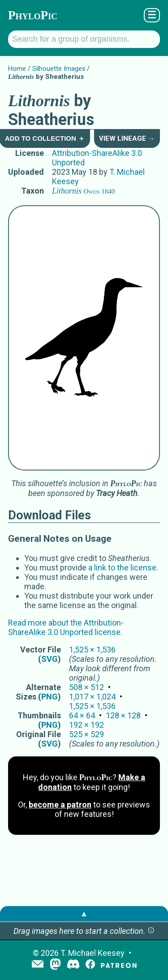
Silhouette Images (59, 69)
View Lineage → (127, 138)
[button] (151, 931)
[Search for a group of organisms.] (84, 39)
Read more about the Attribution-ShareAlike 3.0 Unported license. (66, 627)
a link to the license (122, 568)
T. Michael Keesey (93, 953)
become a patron (60, 805)
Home (17, 69)
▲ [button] (84, 913)
